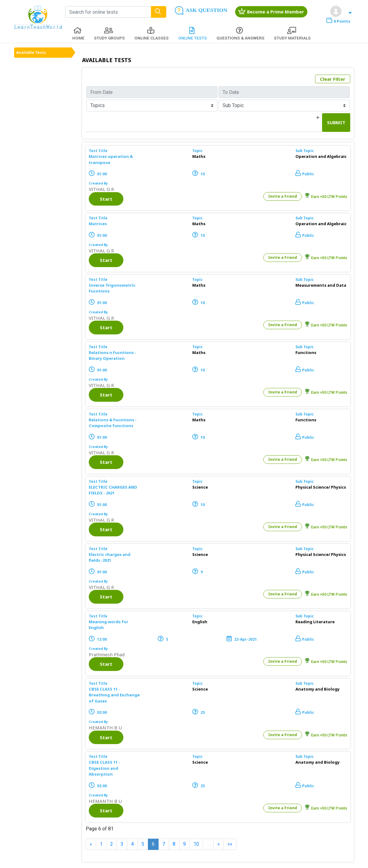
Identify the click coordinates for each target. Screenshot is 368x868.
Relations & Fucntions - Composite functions (113, 423)
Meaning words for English (109, 625)
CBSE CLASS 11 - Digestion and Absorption (104, 768)
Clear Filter (333, 79)
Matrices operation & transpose (111, 159)
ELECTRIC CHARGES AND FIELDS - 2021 (113, 490)
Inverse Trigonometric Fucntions (112, 288)
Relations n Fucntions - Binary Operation (113, 356)
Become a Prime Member (271, 11)
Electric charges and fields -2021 (110, 557)
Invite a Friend (283, 196)
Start (106, 199)
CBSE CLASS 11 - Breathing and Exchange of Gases (114, 695)
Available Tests (31, 52)
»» (230, 844)
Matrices (98, 224)
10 (196, 844)
